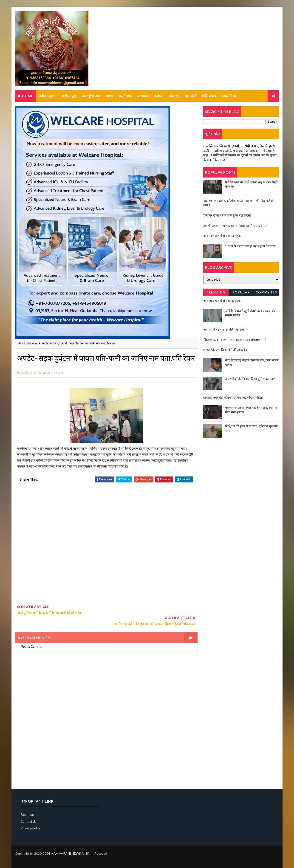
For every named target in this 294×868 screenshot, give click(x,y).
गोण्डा (110, 96)
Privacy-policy (31, 828)
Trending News (216, 293)
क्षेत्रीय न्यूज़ (46, 96)
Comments (266, 292)
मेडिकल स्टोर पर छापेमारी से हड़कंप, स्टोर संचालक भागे (235, 340)
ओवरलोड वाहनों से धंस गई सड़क (222, 236)
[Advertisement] (105, 555)
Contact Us (29, 821)
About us (27, 814)
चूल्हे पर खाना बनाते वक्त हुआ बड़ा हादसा (227, 216)
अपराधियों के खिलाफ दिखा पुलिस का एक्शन (251, 379)
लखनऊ (143, 96)
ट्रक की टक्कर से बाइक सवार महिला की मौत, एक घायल (235, 226)
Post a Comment (33, 646)
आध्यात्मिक (229, 96)
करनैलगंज (126, 96)
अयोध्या (158, 96)
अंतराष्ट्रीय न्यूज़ (91, 96)
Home (28, 96)
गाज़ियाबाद (209, 96)
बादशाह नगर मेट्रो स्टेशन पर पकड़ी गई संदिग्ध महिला (233, 398)
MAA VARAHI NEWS (66, 853)
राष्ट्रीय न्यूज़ (69, 96)
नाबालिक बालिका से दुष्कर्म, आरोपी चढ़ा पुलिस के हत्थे (239, 146)
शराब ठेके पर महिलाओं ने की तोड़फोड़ (225, 350)
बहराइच (174, 96)
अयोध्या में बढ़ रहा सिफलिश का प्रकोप (225, 330)
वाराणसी (191, 96)
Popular (241, 292)
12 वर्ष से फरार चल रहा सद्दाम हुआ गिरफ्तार (250, 246)
